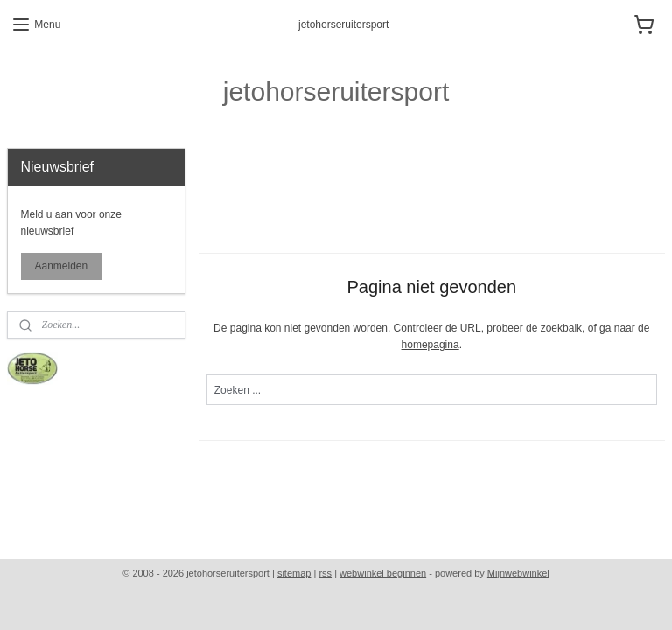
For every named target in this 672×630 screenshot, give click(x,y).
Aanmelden (62, 266)
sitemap (294, 573)
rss (325, 573)
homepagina (430, 345)
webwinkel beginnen (383, 573)
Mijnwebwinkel (518, 573)
